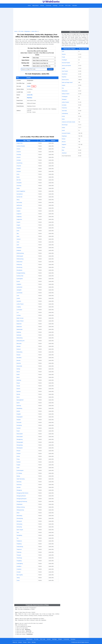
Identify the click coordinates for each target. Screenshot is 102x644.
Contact (20, 642)
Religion (60, 639)
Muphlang (19, 380)
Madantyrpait (20, 329)
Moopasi (19, 355)
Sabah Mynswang (21, 479)
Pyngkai (18, 465)
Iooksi (18, 231)
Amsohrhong (19, 163)
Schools (42, 5)
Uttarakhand (65, 74)
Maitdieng (19, 332)
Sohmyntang (19, 524)
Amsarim (19, 157)
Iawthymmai (19, 205)
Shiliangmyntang (20, 510)
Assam (63, 130)
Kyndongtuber (20, 279)
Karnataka (64, 105)
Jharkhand (64, 153)
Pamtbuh (19, 428)
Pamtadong (19, 425)
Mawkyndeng (20, 338)
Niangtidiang (19, 408)
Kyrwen (18, 281)
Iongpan (18, 225)
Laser (18, 296)
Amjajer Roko (20, 143)
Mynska (18, 394)
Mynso (18, 397)
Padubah (19, 420)
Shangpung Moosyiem (22, 499)
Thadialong (19, 544)
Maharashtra (65, 91)
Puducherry (64, 108)
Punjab (63, 57)
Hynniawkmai (20, 194)
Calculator (75, 5)
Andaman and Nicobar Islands (68, 122)
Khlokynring (19, 265)
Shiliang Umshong (21, 507)
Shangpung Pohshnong (22, 501)
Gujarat (63, 85)
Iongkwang (19, 217)
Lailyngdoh (19, 290)
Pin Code (61, 5)
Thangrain (19, 555)
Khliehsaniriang (20, 259)
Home (29, 5)
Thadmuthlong (20, 547)
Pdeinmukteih (20, 434)
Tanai (18, 533)
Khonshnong (19, 267)
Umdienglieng (20, 564)
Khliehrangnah (20, 256)
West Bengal (65, 125)
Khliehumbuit (20, 262)
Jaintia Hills (34, 31)
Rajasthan (64, 77)
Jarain (18, 236)
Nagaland (64, 144)
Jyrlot (18, 245)
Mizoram (64, 142)
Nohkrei (18, 411)
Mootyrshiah (19, 366)
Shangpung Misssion (21, 496)
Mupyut (18, 383)
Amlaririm (19, 152)
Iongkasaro (19, 214)
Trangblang (19, 561)
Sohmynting (19, 527)
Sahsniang (19, 482)
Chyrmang (19, 186)
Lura (18, 312)
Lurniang (19, 315)
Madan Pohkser (20, 321)
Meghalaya (27, 31)
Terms (29, 642)
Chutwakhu (19, 183)
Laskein (18, 298)
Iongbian (19, 211)
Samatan (19, 487)
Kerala (63, 116)
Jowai (18, 242)
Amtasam (19, 171)
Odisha (63, 128)
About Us (15, 642)
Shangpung (19, 490)
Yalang (18, 578)
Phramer (19, 451)
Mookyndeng (19, 352)
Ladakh (63, 68)
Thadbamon (19, 541)
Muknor (18, 372)
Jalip (18, 233)
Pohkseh (19, 454)
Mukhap (18, 369)
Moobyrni (19, 349)
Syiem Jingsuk (20, 530)
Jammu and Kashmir (66, 66)
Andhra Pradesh (65, 102)
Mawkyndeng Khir (21, 341)
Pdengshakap (20, 445)
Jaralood (19, 239)
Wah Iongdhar (20, 575)
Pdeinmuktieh (20, 437)
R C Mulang (19, 473)
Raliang (18, 476)
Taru (18, 538)
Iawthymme (19, 208)
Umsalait (19, 572)
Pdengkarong (20, 439)
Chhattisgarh (65, 97)
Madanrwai (19, 324)
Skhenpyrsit (19, 521)
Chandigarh (64, 60)
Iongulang (19, 228)
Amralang (19, 155)
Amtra (18, 174)
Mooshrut (19, 363)
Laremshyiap (19, 293)
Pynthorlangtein (20, 470)
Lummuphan (19, 310)
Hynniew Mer (20, 197)
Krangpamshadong (21, 273)
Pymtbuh (19, 462)
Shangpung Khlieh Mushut (22, 493)
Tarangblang (19, 535)
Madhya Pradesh (66, 94)
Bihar (63, 150)
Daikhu (18, 188)
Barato (18, 177)
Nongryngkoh (20, 417)
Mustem (18, 389)
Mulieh (18, 375)
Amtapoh (19, 169)
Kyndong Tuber (20, 276)
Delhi (63, 51)
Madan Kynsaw (20, 318)
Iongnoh (18, 222)
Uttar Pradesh (65, 71)
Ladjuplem (19, 284)
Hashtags (55, 5)
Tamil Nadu (64, 111)
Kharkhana (19, 248)
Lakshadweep (65, 113)
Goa (63, 88)
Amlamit (18, 149)
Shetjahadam (20, 504)
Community (48, 5)
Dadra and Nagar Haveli (67, 82)
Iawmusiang (19, 202)
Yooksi (18, 580)
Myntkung (19, 406)
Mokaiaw (19, 346)
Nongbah (19, 414)
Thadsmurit (19, 549)
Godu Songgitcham (21, 191)
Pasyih (18, 431)
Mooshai (19, 360)
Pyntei (18, 468)
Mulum (18, 377)
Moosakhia (19, 358)
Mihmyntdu (19, 344)
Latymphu (19, 301)
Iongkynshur (19, 219)
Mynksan (19, 391)
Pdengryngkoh (20, 442)
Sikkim (63, 119)
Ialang (18, 200)
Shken (18, 513)
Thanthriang (19, 558)
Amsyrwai (19, 166)
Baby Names (35, 5)
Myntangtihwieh (20, 400)
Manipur (64, 139)
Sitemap (34, 642)
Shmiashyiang (20, 518)
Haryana (64, 54)
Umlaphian (19, 569)
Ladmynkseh (19, 287)
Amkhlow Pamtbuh (21, 146)
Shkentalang (19, 516)
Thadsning (19, 552)
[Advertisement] (51, 19)
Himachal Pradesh (66, 63)
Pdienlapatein (20, 448)
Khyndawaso (19, 270)
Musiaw (18, 386)
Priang (18, 459)
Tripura (63, 147)
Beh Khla (19, 180)
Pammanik (19, 422)
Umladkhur (19, 566)
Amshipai (19, 160)
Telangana (64, 99)
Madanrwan (19, 327)
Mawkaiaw (19, 335)
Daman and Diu (65, 80)
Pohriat (18, 456)
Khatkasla (19, 250)
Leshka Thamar (20, 304)
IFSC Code (68, 5)
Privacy (25, 642)
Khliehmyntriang (20, 253)
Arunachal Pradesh (66, 133)
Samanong (19, 485)
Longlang (19, 307)
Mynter (18, 403)
